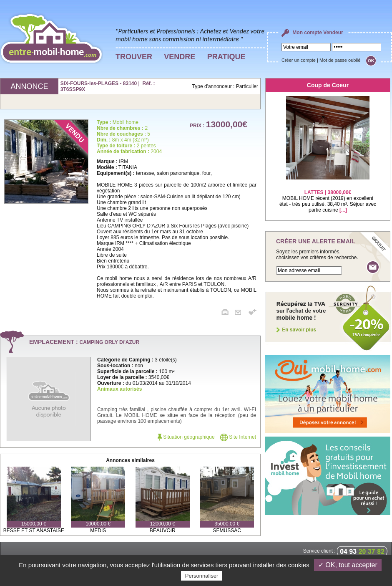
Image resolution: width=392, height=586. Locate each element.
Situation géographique (186, 437)
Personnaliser (202, 576)
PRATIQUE (226, 57)
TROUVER (134, 57)
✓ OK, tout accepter (348, 565)
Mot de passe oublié (340, 60)
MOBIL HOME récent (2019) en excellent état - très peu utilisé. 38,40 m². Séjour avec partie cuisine (328, 196)
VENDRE (180, 57)
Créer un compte (299, 60)
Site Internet (238, 437)
